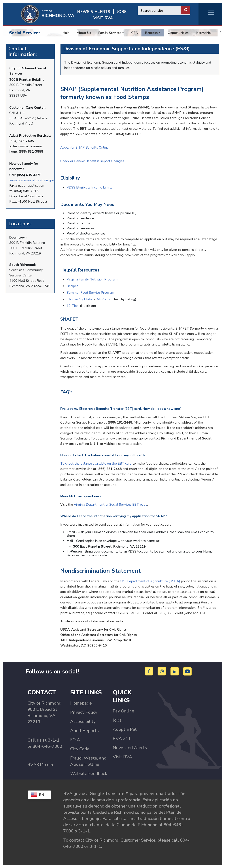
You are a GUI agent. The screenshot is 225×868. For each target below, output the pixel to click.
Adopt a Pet (125, 729)
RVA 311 (122, 738)
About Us (84, 33)
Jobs (117, 720)
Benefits (151, 33)
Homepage (81, 703)
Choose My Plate (80, 299)
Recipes (72, 286)
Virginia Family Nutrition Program (92, 279)
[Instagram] (162, 671)
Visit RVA (123, 757)
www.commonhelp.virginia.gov (32, 180)
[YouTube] (188, 671)
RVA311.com (40, 765)
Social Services (25, 33)
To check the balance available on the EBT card (96, 463)
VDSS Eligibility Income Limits (90, 187)
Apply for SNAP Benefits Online (85, 147)
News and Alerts (130, 748)
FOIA (75, 740)
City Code (80, 749)
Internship (203, 33)
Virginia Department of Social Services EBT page (111, 505)
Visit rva (103, 18)
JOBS (122, 12)
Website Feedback (89, 773)
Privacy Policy (84, 712)
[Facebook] (150, 671)
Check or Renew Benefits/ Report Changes (93, 161)
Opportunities (178, 33)
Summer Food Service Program (90, 293)
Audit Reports (84, 731)
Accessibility (83, 721)
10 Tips (72, 306)
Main (66, 33)
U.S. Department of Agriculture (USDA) (150, 581)
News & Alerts (94, 12)
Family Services (110, 33)
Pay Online (123, 711)
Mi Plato (103, 299)
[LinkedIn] (175, 671)
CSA (135, 33)
